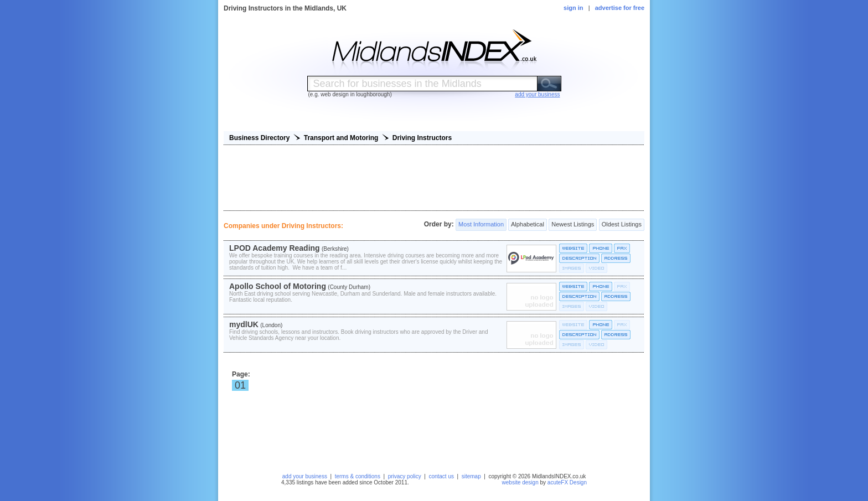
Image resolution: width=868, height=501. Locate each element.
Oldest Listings (622, 225)
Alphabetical (527, 225)
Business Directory (259, 138)
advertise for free (620, 8)
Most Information (481, 225)
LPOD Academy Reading (275, 248)
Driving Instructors (422, 138)
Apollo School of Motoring (278, 286)
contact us (441, 476)
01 (240, 385)
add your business (305, 476)
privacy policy (405, 476)
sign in (573, 8)
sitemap (471, 476)
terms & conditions (358, 476)
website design (520, 482)
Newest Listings (573, 225)
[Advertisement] (434, 178)
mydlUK (244, 324)
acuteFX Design (567, 482)
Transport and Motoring (341, 138)
